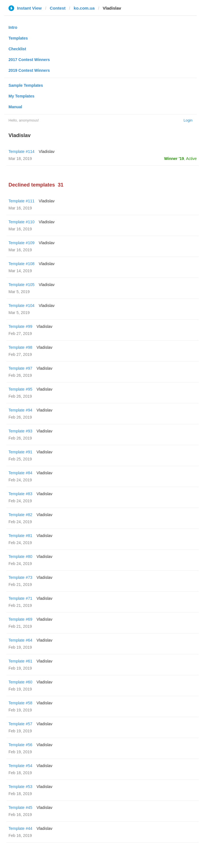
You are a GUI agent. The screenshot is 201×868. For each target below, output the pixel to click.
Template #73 (20, 577)
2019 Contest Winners (29, 70)
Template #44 (20, 828)
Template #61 (20, 661)
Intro (13, 27)
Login (188, 120)
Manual (15, 107)
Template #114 (22, 151)
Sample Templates (26, 85)
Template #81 (20, 536)
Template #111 (22, 201)
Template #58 (20, 703)
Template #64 (20, 640)
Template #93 (20, 431)
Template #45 (20, 808)
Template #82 (20, 515)
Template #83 (20, 494)
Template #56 (20, 745)
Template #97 (20, 368)
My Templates (22, 96)
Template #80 (20, 557)
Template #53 (20, 787)
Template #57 (20, 724)
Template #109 (22, 243)
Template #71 (20, 598)
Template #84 (20, 473)
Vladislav (47, 151)
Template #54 (20, 766)
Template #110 (22, 222)
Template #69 (20, 619)
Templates (18, 38)
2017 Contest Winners (29, 60)
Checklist (17, 49)
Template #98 (20, 347)
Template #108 (22, 264)
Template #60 (20, 682)
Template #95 (20, 389)
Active (191, 159)
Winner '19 (174, 159)
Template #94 (20, 410)
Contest (58, 8)
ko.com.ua (84, 8)
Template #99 (20, 326)
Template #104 (22, 306)
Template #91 (20, 452)
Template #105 (22, 285)
